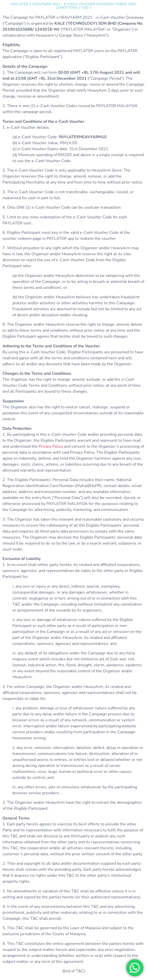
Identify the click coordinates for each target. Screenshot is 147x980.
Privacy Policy (51, 446)
